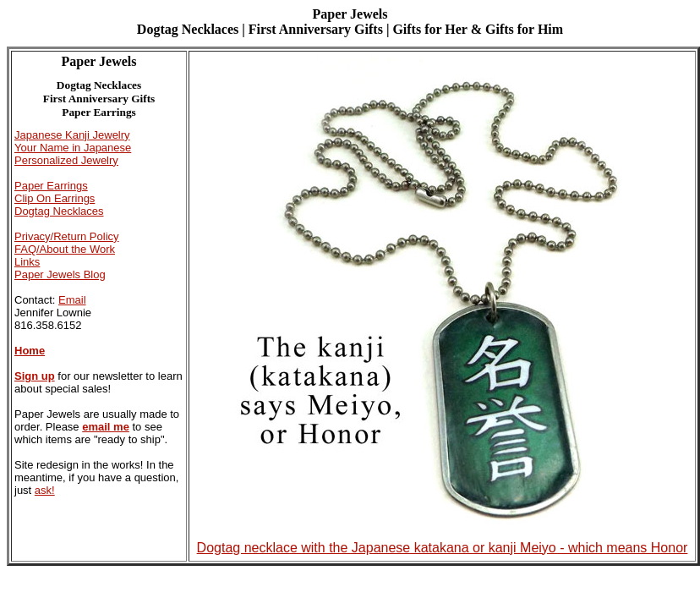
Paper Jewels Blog (60, 274)
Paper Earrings (51, 186)
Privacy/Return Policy (67, 236)
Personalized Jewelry (66, 160)
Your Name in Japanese (73, 148)
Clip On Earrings (55, 198)
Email (72, 300)
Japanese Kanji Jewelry (72, 135)
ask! (45, 490)
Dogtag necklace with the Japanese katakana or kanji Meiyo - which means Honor (443, 542)
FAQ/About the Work (65, 249)
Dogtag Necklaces (59, 211)
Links (27, 262)
